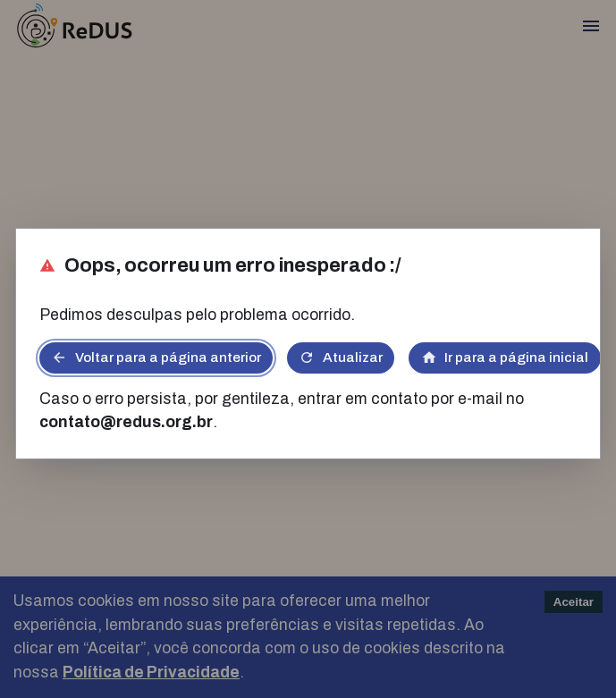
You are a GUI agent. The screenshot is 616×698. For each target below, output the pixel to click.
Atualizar (341, 357)
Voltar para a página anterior (156, 357)
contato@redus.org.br (126, 422)
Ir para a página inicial (505, 357)
